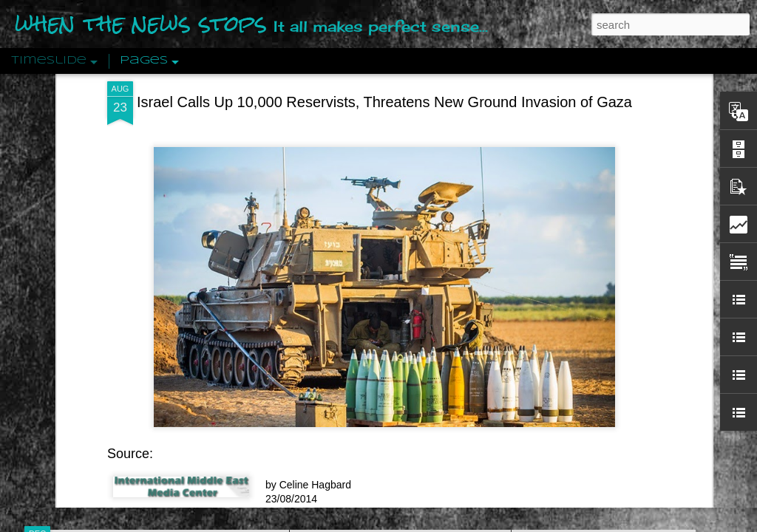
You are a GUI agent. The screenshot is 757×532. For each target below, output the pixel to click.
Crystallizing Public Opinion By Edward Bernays (633, 341)
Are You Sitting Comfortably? (387, 378)
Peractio (90, 343)
